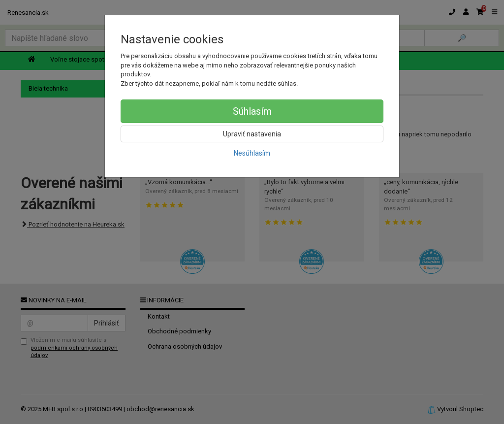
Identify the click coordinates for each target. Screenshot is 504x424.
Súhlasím (252, 111)
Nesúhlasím (252, 153)
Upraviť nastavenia (252, 134)
